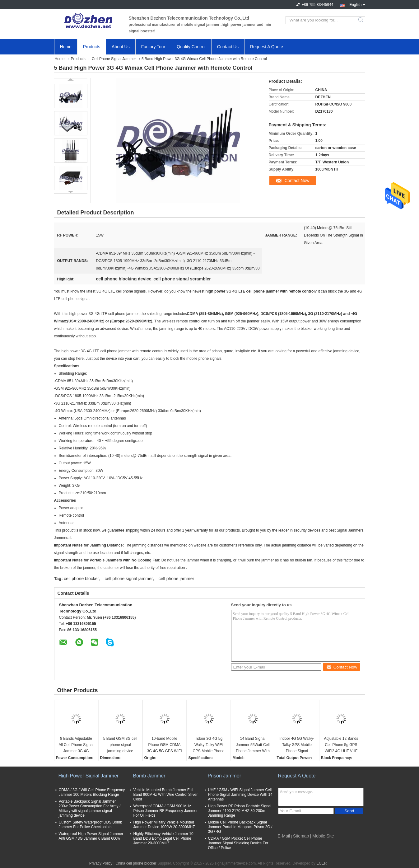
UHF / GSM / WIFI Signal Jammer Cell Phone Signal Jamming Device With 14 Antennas (240, 795)
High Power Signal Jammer (89, 776)
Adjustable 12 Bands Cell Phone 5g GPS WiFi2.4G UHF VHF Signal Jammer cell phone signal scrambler (341, 745)
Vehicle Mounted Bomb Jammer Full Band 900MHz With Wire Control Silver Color (166, 795)
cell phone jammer (176, 579)
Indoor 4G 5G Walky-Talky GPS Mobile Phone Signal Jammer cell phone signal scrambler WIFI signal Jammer (297, 745)
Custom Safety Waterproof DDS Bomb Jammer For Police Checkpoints (91, 825)
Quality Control (191, 47)
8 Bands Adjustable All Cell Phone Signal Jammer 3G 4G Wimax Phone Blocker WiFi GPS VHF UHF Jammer (76, 745)
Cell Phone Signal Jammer (114, 59)
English (357, 4)
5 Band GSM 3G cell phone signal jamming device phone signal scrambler (120, 745)
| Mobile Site (322, 836)
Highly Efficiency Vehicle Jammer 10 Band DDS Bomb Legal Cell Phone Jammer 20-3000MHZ (163, 838)
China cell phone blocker (136, 863)
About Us (121, 47)
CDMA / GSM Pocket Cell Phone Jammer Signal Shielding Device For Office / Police (238, 843)
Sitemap (301, 836)
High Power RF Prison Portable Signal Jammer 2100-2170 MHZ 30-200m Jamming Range (240, 811)
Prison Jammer (225, 776)
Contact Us (228, 47)
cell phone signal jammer (129, 579)
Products (92, 47)
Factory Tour (153, 47)
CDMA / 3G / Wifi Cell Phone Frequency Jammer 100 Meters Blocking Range (92, 792)
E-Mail (284, 836)
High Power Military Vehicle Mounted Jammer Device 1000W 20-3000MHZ (164, 825)
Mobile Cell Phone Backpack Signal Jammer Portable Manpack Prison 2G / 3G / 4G (240, 827)
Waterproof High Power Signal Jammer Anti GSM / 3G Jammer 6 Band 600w (91, 836)
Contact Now (297, 181)
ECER (321, 863)
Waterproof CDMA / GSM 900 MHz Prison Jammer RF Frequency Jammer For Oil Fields (166, 811)
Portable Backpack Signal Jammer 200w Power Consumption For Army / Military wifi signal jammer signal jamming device (90, 808)
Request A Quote (267, 47)
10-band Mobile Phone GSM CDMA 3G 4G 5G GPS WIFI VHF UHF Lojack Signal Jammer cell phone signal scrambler (164, 745)
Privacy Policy (101, 863)
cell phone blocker (81, 579)
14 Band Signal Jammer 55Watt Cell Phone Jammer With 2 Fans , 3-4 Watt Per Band (253, 745)
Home (66, 47)
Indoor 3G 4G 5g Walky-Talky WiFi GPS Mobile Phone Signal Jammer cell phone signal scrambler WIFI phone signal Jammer (209, 745)
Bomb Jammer (149, 776)
